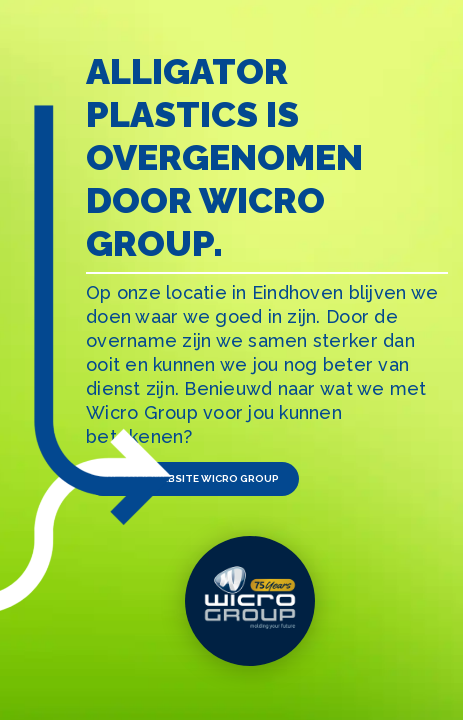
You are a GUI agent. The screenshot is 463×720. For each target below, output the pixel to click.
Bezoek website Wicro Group (192, 478)
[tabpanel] (231, 360)
